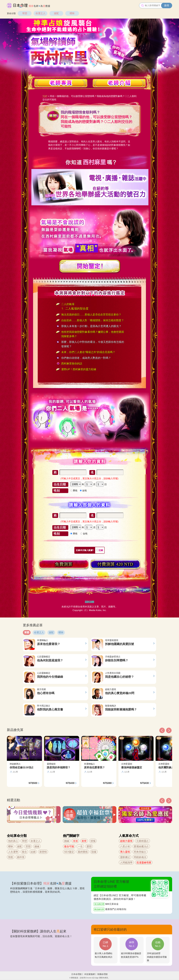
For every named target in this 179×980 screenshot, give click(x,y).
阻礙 (94, 852)
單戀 (25, 13)
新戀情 (43, 852)
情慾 (11, 857)
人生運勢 (13, 852)
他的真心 (13, 841)
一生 (80, 846)
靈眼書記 (125, 857)
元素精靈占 (143, 841)
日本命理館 (76, 974)
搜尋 (167, 6)
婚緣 (67, 841)
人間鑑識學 (126, 863)
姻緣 (37, 846)
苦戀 (28, 846)
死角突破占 (140, 852)
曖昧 (72, 13)
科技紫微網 (90, 974)
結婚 (33, 852)
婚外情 (21, 857)
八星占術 (125, 846)
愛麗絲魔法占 (141, 846)
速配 (56, 13)
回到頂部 (89, 602)
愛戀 (89, 846)
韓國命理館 (103, 974)
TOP (45, 96)
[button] (162, 801)
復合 (24, 852)
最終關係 (83, 852)
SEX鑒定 (69, 852)
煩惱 (93, 841)
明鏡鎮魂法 (140, 857)
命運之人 (40, 13)
